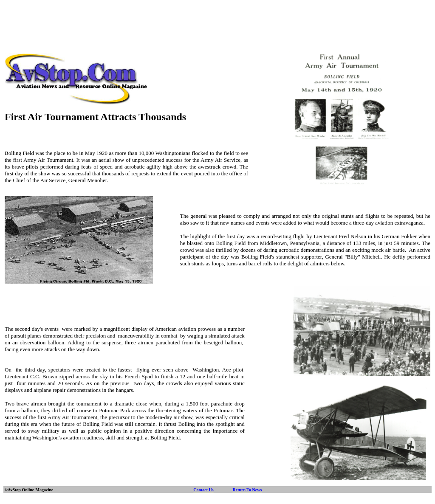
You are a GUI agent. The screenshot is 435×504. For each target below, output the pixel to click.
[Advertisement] (217, 23)
